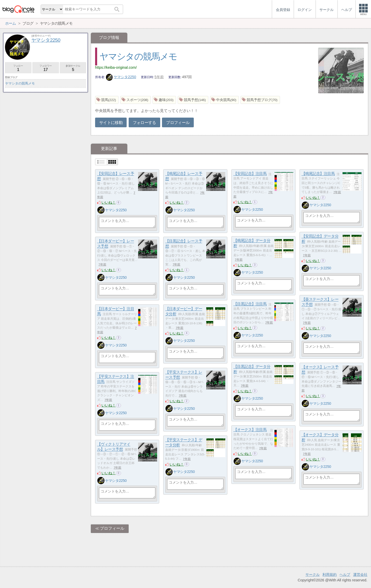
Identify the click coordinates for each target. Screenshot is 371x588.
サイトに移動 (111, 123)
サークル (313, 575)
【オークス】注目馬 (250, 430)
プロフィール (178, 123)
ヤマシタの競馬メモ (138, 56)
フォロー (18, 68)
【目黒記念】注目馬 (250, 304)
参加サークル (73, 68)
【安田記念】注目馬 (250, 174)
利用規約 (330, 575)
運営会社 (360, 575)
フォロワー (46, 68)
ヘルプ (345, 575)
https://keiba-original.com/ (116, 67)
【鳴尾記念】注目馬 (318, 174)
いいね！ (109, 202)
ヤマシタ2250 (121, 77)
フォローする (144, 123)
